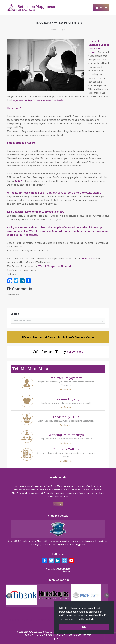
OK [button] (84, 626)
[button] (96, 619)
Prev (9, 595)
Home (54, 30)
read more (59, 504)
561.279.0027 (75, 352)
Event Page (88, 258)
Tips (63, 30)
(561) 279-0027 (85, 635)
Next (107, 595)
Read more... (66, 389)
